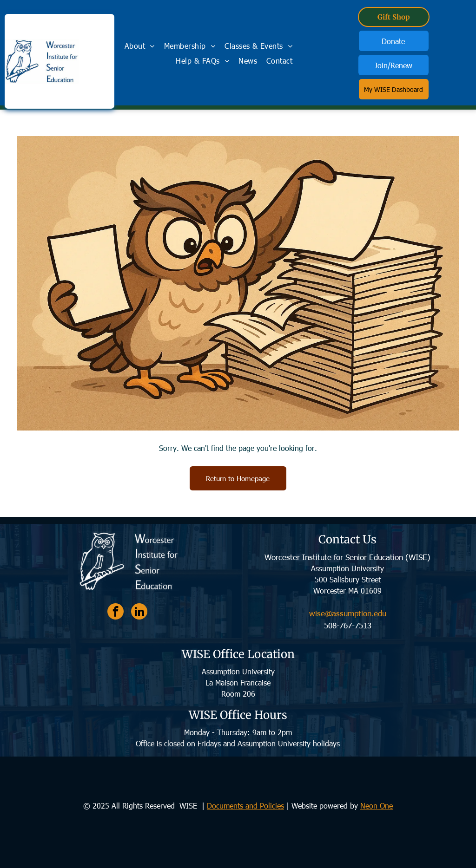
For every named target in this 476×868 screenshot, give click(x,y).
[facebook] (116, 613)
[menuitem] (140, 46)
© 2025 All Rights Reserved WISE (141, 806)
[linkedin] (139, 613)
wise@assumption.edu (348, 613)
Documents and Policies (245, 806)
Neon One (377, 806)
